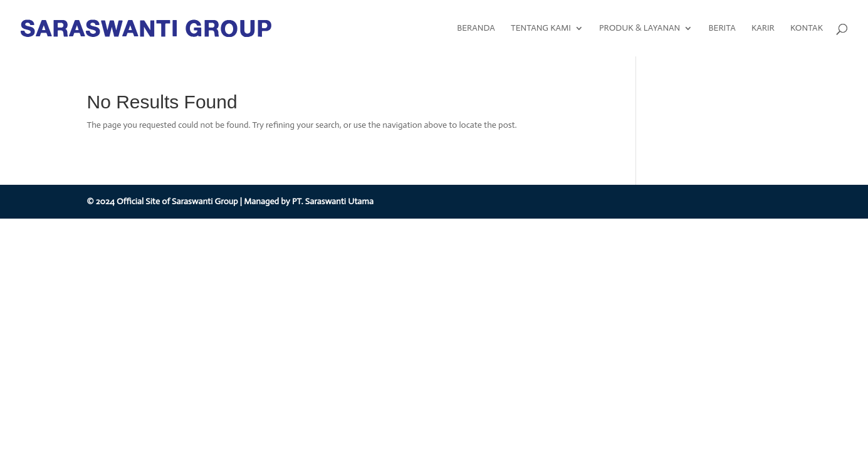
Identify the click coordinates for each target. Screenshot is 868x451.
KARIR (763, 29)
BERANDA (476, 29)
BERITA (722, 29)
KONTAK (807, 29)
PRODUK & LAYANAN (640, 29)
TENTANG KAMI (541, 29)
